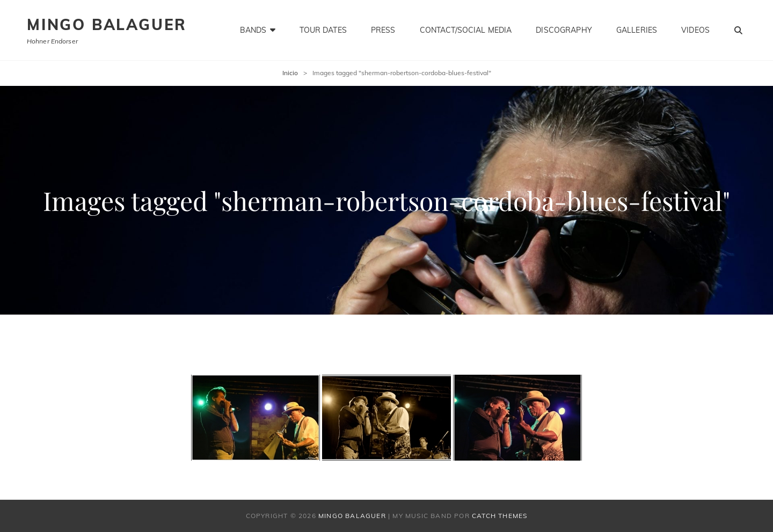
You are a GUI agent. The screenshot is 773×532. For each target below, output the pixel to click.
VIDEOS (695, 30)
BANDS (253, 30)
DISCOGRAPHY (564, 30)
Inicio (290, 73)
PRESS (383, 30)
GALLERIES (637, 30)
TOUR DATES (323, 30)
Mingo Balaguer (107, 24)
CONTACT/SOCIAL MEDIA (466, 30)
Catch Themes (499, 516)
